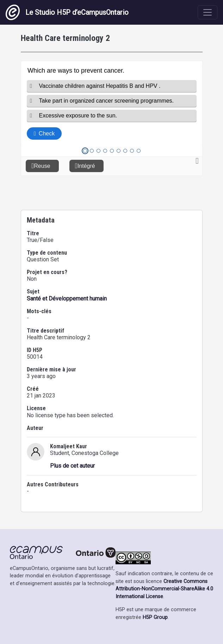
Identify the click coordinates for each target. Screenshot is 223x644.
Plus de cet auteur (72, 466)
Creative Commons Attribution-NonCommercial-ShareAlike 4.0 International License (164, 589)
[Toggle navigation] (207, 12)
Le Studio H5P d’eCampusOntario (67, 12)
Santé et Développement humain (67, 299)
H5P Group (155, 617)
